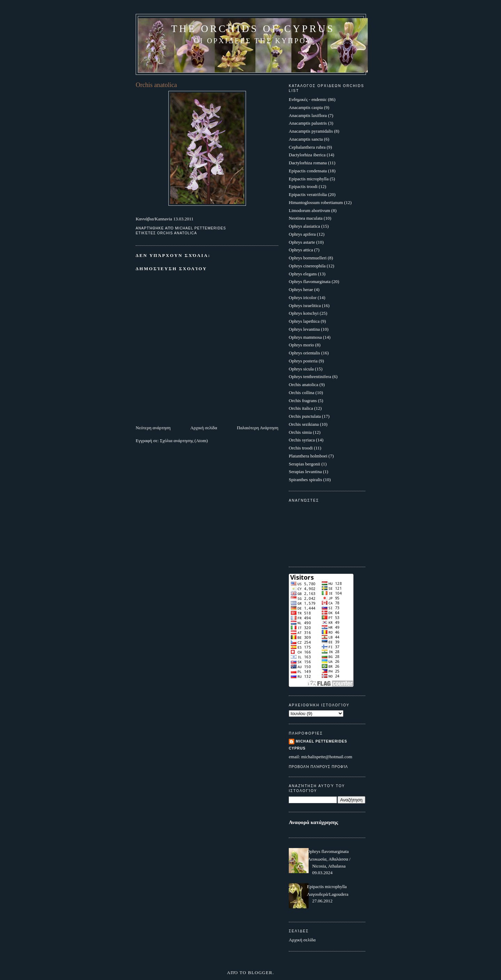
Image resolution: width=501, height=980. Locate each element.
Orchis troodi (301, 448)
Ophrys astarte (302, 242)
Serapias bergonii (304, 464)
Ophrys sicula (301, 369)
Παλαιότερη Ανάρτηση (258, 428)
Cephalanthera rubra (307, 147)
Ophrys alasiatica (304, 226)
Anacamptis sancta (306, 139)
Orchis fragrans (303, 401)
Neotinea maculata (306, 218)
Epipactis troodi (303, 186)
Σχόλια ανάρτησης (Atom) (184, 441)
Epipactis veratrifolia (308, 194)
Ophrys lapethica (304, 321)
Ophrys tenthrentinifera (310, 377)
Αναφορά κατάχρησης (313, 822)
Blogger (260, 973)
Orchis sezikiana (304, 424)
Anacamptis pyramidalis (311, 131)
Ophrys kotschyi (304, 313)
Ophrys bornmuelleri (308, 258)
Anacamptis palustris (308, 123)
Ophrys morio (301, 345)
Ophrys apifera (302, 234)
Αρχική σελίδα (204, 428)
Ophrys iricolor (303, 297)
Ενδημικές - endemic (308, 99)
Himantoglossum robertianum (316, 202)
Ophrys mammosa (305, 337)
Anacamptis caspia (306, 107)
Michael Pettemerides (321, 741)
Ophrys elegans (303, 274)
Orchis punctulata (305, 416)
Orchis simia (300, 432)
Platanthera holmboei (308, 456)
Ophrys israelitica (305, 305)
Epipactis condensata (308, 171)
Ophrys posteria (303, 361)
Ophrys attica (301, 250)
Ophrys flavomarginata (310, 281)
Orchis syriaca (302, 440)
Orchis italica (301, 408)
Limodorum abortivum (309, 210)
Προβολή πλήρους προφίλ (318, 767)
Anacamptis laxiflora (308, 115)
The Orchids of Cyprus (253, 29)
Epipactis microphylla (309, 179)
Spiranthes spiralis (305, 480)
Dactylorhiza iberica (307, 155)
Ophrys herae (301, 289)
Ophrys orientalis (304, 353)
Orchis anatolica (177, 233)
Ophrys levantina (304, 329)
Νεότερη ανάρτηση (153, 428)
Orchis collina (301, 393)
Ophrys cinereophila (307, 266)
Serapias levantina (305, 472)
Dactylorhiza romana (308, 163)
